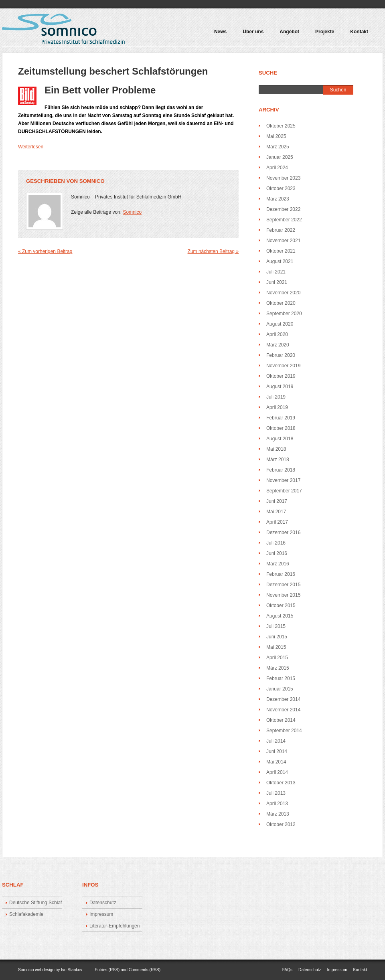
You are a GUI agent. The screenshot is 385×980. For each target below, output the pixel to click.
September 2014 (284, 731)
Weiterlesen (31, 147)
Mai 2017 (276, 512)
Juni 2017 (277, 501)
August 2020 (280, 324)
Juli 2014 (276, 741)
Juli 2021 (276, 272)
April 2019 (277, 407)
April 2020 (277, 334)
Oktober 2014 (281, 720)
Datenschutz (103, 903)
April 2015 (277, 658)
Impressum (101, 914)
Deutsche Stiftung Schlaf (35, 903)
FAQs (287, 970)
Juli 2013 (276, 793)
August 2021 (280, 261)
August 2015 (280, 616)
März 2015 (278, 668)
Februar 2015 (281, 678)
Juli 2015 (276, 626)
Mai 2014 (276, 762)
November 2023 (283, 178)
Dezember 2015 (283, 585)
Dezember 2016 (283, 533)
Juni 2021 (277, 282)
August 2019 (280, 387)
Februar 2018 (281, 470)
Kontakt (359, 32)
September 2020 (284, 314)
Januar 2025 (280, 157)
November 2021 (283, 241)
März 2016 (278, 564)
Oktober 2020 (281, 303)
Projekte (323, 34)
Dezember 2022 (283, 209)
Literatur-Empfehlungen (114, 926)
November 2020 (283, 293)
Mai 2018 (276, 449)
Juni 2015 (277, 637)
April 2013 (277, 804)
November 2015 (283, 595)
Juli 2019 (276, 397)
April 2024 (277, 168)
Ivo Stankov (72, 970)
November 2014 (283, 710)
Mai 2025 (276, 136)
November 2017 (283, 480)
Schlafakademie (26, 914)
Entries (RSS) (107, 970)
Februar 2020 (281, 355)
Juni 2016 (277, 553)
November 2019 (283, 366)
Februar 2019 (281, 418)
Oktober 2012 (281, 824)
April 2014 (277, 772)
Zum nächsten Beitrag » (213, 251)
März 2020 (278, 345)
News (220, 32)
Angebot (288, 34)
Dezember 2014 (283, 699)
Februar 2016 (281, 574)
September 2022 (284, 220)
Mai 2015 (276, 647)
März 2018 (278, 460)
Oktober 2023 (281, 188)
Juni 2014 (277, 751)
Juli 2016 (276, 543)
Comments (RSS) (145, 970)
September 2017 (284, 491)
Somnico (92, 181)
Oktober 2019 (281, 376)
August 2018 (280, 439)
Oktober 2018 (281, 428)
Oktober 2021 (281, 251)
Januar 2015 (280, 689)
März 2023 (278, 199)
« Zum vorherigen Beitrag (45, 251)
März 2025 (278, 147)
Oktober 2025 (281, 126)
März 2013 (278, 814)
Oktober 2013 (281, 783)
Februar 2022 (281, 230)
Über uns (253, 32)
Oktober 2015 (281, 605)
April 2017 (277, 522)
